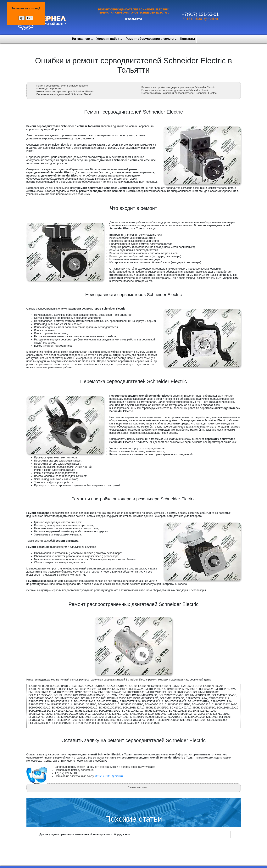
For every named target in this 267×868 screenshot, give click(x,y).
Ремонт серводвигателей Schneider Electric (62, 86)
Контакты (188, 39)
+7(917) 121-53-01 (200, 14)
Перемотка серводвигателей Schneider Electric (64, 94)
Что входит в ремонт (49, 89)
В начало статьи (137, 787)
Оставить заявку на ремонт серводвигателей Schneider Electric (179, 93)
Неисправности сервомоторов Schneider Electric (65, 91)
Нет (30, 18)
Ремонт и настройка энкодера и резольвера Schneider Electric (178, 87)
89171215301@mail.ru (200, 19)
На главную (81, 39)
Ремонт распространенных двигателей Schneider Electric (175, 90)
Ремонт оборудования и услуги (150, 39)
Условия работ (108, 39)
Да (22, 18)
